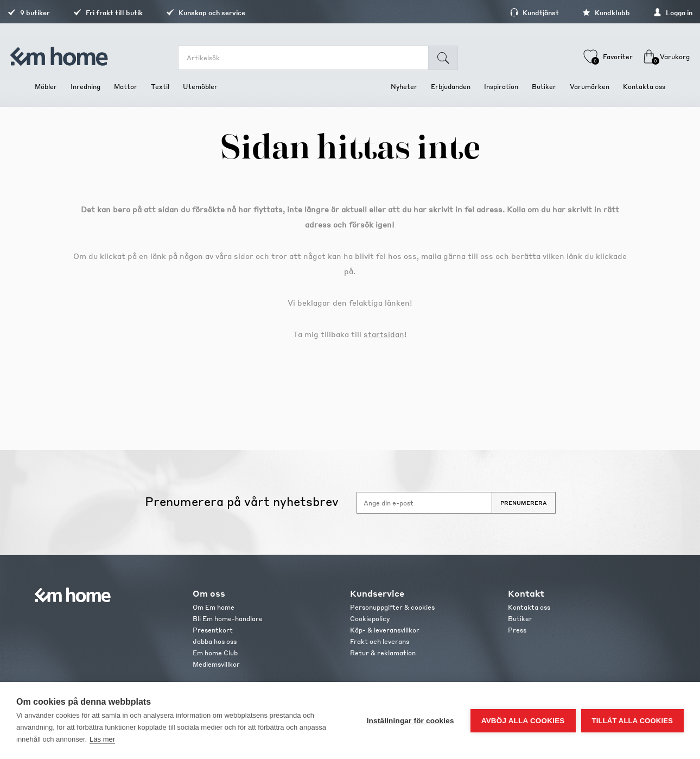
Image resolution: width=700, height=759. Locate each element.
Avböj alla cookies (523, 721)
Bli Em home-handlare (228, 619)
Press (517, 630)
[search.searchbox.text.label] (310, 58)
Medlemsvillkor (216, 664)
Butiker (520, 619)
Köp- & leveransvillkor (385, 630)
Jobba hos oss (215, 641)
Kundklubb (579, 13)
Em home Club (215, 653)
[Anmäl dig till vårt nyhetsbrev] (424, 503)
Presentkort (213, 630)
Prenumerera (524, 503)
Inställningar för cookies (411, 721)
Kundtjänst (507, 13)
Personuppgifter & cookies (392, 607)
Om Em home (214, 607)
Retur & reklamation (383, 653)
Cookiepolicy (370, 619)
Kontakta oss (529, 607)
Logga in (646, 13)
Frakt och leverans (380, 641)
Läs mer (102, 739)
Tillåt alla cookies (632, 721)
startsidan (384, 334)
